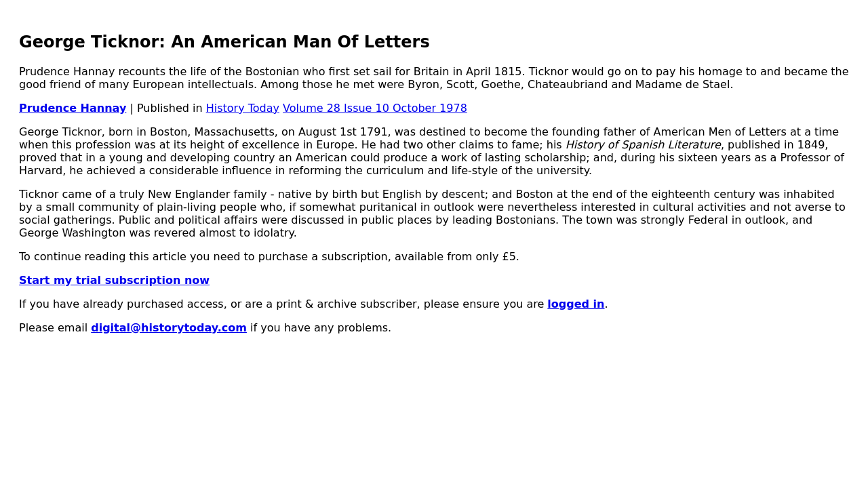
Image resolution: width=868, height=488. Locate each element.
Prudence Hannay (73, 108)
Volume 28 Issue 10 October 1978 (375, 108)
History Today (243, 108)
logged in (576, 304)
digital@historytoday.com (169, 328)
